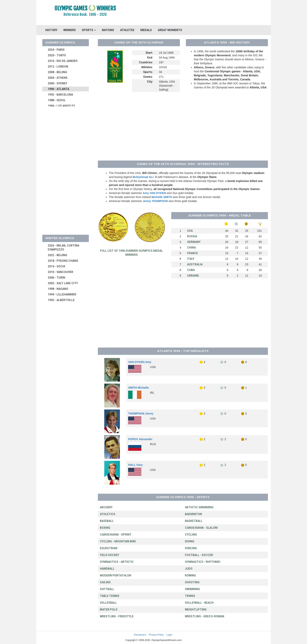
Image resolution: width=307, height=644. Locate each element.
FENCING (191, 548)
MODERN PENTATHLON (116, 575)
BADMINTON (193, 514)
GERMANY (194, 242)
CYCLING (191, 535)
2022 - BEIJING (57, 255)
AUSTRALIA (195, 264)
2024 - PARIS (56, 50)
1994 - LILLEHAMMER (62, 294)
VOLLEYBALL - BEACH (199, 603)
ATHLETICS (108, 514)
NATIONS (108, 30)
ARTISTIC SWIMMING (199, 507)
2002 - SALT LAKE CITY (63, 283)
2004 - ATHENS (58, 78)
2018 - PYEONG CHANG (63, 261)
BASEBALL (107, 521)
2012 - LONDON (58, 67)
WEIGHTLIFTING (196, 610)
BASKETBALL (194, 521)
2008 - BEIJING (57, 72)
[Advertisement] (202, 13)
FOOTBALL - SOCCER (199, 555)
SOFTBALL (107, 589)
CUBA (191, 270)
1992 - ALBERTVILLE (61, 300)
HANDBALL (107, 569)
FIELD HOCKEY (109, 555)
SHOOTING (192, 582)
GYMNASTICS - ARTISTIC (117, 562)
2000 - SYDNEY (57, 83)
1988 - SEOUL (57, 100)
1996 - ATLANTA (58, 89)
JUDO (189, 569)
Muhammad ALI (143, 177)
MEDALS (146, 30)
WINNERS (70, 30)
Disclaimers (140, 635)
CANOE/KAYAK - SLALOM (201, 528)
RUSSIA (192, 236)
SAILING (105, 582)
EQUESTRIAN (109, 548)
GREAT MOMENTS (170, 30)
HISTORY (51, 30)
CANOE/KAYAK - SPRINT (116, 535)
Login (169, 635)
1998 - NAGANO (58, 289)
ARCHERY (106, 507)
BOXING (105, 528)
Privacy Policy (156, 635)
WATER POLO (109, 610)
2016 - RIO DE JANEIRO (63, 61)
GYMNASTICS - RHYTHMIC (203, 562)
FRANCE (193, 253)
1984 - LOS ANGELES (61, 106)
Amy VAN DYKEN (154, 193)
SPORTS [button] (89, 30)
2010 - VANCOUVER (60, 272)
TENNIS (190, 596)
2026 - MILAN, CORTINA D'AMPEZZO (63, 248)
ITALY (191, 259)
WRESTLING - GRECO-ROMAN (205, 616)
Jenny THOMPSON (155, 201)
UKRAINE (193, 276)
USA (190, 231)
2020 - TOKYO (57, 55)
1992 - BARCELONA (60, 95)
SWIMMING (192, 589)
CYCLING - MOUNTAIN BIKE (118, 541)
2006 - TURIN (56, 278)
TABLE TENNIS (110, 596)
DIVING (190, 541)
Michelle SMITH (162, 197)
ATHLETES (127, 30)
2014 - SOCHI (56, 266)
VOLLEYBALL (108, 603)
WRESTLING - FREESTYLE (117, 616)
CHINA (191, 248)
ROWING (190, 575)
